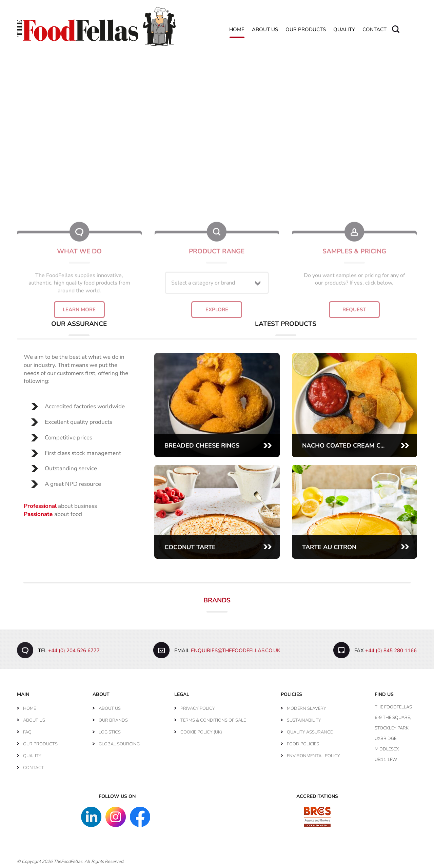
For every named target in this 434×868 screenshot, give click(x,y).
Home (237, 30)
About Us (265, 30)
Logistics (110, 732)
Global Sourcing (119, 744)
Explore (217, 273)
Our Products (306, 30)
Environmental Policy (313, 756)
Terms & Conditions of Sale (213, 720)
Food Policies (303, 744)
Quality (344, 30)
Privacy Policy (198, 708)
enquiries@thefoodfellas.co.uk (235, 650)
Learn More (79, 273)
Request (354, 273)
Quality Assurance (310, 732)
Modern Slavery (307, 708)
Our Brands (113, 720)
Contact (374, 30)
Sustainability (304, 720)
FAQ (27, 732)
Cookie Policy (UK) (201, 732)
